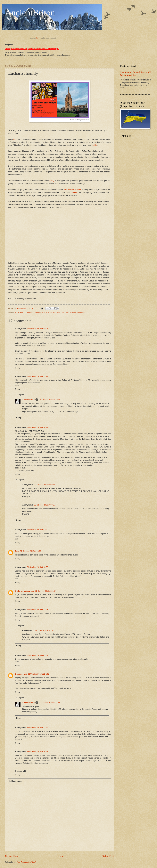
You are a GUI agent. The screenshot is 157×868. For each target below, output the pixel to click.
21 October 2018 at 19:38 (37, 567)
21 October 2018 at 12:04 (37, 329)
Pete (17, 551)
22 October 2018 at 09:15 (44, 485)
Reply (18, 368)
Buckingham (29, 312)
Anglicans (19, 312)
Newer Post (12, 856)
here (38, 38)
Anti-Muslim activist (72, 190)
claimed (74, 192)
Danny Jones (21, 674)
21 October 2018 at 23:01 (43, 630)
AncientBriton (30, 13)
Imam (46, 312)
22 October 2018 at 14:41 (38, 674)
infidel (95, 145)
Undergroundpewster (25, 591)
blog (15, 139)
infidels (53, 312)
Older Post (108, 856)
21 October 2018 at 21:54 (46, 591)
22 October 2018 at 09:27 (44, 505)
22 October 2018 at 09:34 (37, 655)
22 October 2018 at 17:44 (37, 728)
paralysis (81, 312)
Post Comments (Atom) (26, 862)
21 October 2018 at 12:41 (37, 376)
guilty (52, 181)
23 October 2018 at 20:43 (37, 751)
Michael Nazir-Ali (69, 312)
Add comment (15, 781)
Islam (59, 312)
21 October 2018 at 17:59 (37, 530)
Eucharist (39, 312)
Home (60, 856)
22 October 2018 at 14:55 (50, 703)
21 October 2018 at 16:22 (37, 427)
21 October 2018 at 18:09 (31, 551)
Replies (21, 395)
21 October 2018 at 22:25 (37, 610)
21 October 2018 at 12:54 (50, 400)
